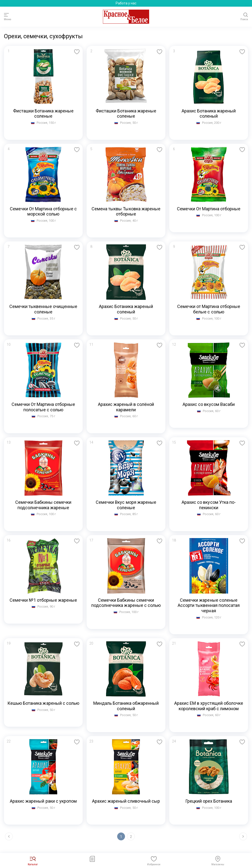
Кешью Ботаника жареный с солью (43, 703)
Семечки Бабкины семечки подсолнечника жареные (43, 505)
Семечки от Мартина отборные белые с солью (209, 309)
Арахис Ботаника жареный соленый (209, 114)
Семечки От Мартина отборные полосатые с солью (43, 407)
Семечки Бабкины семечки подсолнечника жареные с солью (126, 603)
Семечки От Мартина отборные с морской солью (43, 211)
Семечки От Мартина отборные (209, 209)
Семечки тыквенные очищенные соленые (43, 309)
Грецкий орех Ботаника (209, 801)
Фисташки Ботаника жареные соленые (43, 114)
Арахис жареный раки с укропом (43, 801)
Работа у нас (126, 3)
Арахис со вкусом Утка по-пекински (209, 505)
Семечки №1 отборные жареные (43, 600)
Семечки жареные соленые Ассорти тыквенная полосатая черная (209, 605)
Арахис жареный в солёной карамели (126, 407)
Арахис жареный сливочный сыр (126, 801)
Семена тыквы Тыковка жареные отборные (126, 211)
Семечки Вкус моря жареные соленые (126, 505)
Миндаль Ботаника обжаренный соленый (126, 706)
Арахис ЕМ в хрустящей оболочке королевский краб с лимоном (209, 706)
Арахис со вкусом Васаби (209, 404)
